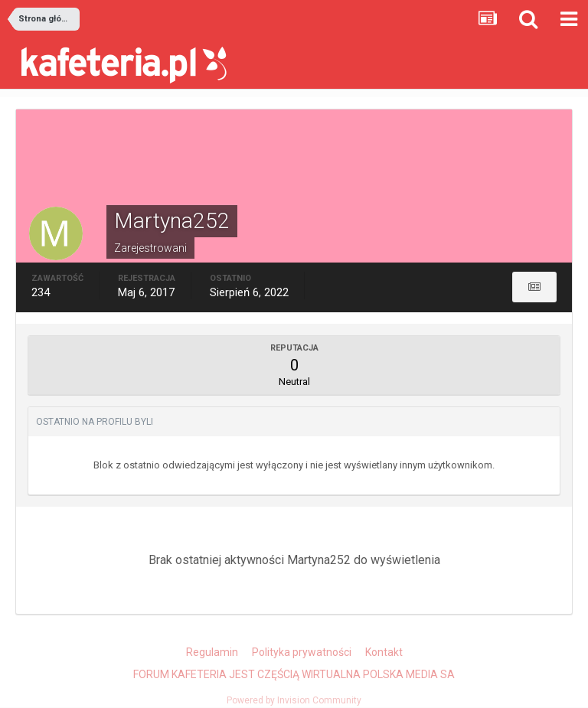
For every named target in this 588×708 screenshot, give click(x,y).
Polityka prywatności (302, 652)
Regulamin (212, 652)
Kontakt (384, 652)
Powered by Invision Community (294, 700)
